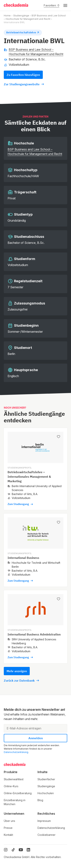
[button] (63, 5)
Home (7, 16)
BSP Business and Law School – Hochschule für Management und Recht (36, 52)
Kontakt (8, 835)
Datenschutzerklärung (16, 752)
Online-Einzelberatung (18, 793)
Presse (8, 828)
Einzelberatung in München (15, 802)
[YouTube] (21, 850)
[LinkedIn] (28, 850)
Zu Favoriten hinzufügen (23, 75)
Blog (40, 800)
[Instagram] (6, 850)
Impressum (44, 821)
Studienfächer (46, 779)
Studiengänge (21, 16)
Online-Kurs (11, 786)
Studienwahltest (14, 779)
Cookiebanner (46, 835)
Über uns (9, 821)
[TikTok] (13, 850)
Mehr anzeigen (17, 671)
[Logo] (16, 5)
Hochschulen (46, 793)
